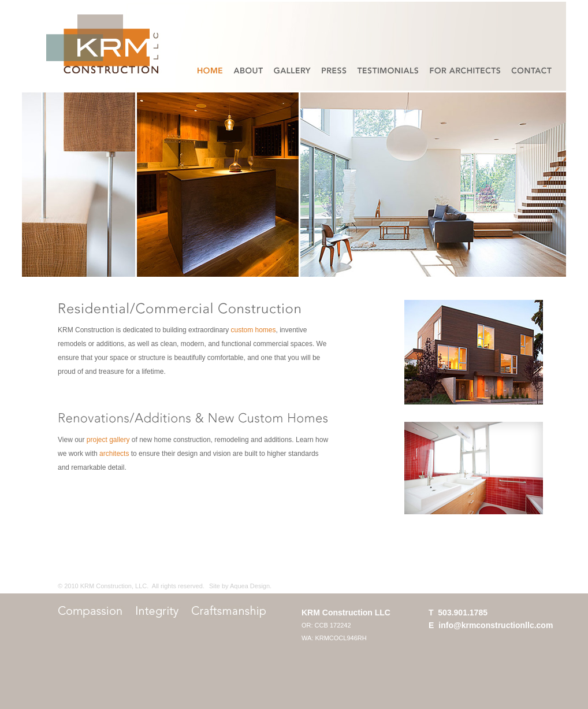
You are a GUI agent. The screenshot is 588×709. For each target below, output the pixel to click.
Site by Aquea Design (239, 586)
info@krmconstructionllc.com (496, 625)
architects (114, 454)
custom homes (253, 330)
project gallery (108, 440)
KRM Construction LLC (346, 613)
